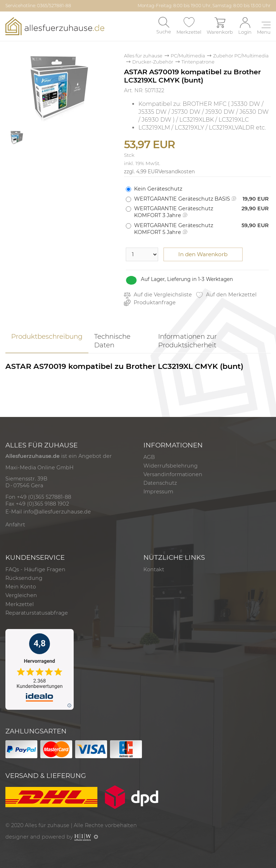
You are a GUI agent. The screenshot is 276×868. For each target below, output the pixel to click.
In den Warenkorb (203, 254)
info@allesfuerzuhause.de (57, 512)
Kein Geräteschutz (158, 189)
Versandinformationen (173, 474)
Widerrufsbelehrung (171, 466)
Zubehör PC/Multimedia (241, 56)
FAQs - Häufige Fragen (35, 569)
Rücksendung (24, 578)
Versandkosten (177, 172)
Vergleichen (21, 595)
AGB (149, 457)
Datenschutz (160, 483)
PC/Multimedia (188, 56)
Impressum (158, 492)
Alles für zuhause (143, 56)
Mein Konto (21, 587)
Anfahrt (15, 525)
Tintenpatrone (198, 62)
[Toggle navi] (264, 29)
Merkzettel (20, 604)
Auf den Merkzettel (226, 295)
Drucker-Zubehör (153, 62)
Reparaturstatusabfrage (37, 613)
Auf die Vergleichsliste (158, 295)
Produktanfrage (150, 303)
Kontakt (154, 569)
